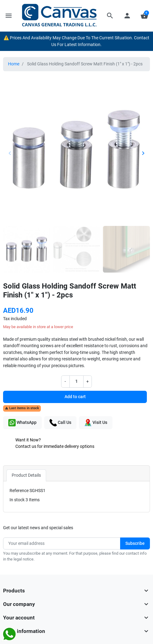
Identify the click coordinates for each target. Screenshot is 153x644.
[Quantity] (76, 382)
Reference (19, 491)
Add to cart (75, 397)
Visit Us (96, 423)
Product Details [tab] (26, 475)
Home (14, 64)
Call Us (60, 423)
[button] (110, 16)
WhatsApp (22, 423)
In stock (17, 500)
